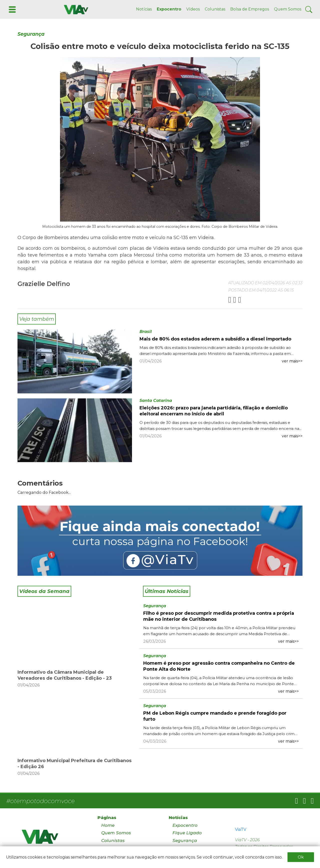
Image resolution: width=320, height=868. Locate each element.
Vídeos (193, 9)
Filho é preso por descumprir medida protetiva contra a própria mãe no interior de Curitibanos (219, 616)
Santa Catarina (156, 401)
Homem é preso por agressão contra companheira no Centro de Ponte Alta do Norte (219, 666)
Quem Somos (288, 9)
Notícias (144, 9)
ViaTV (241, 829)
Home (108, 825)
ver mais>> (292, 361)
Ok (301, 857)
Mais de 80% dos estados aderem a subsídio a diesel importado (215, 339)
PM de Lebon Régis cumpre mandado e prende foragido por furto (215, 716)
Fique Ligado (187, 833)
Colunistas (215, 9)
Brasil (146, 332)
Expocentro (169, 9)
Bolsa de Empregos (250, 9)
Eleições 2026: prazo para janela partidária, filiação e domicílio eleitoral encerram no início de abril (214, 411)
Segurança (31, 34)
